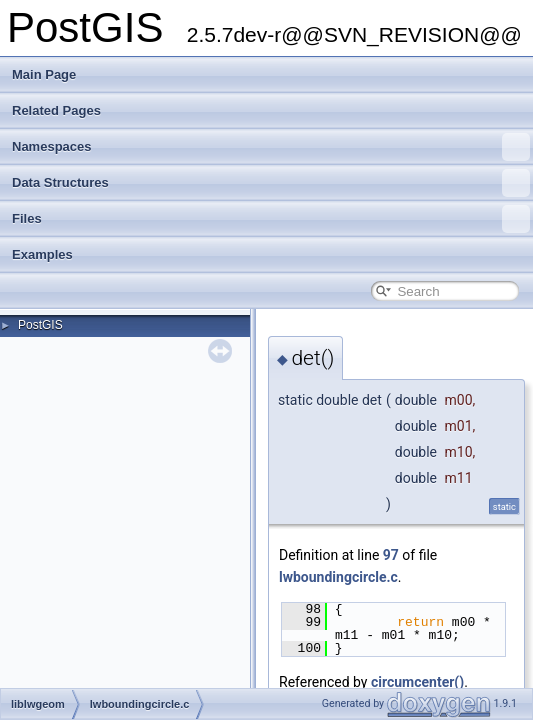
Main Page (44, 74)
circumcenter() (417, 682)
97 (391, 555)
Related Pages (56, 110)
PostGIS (40, 325)
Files (271, 219)
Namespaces (271, 147)
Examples (42, 254)
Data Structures (271, 183)
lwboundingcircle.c (338, 577)
